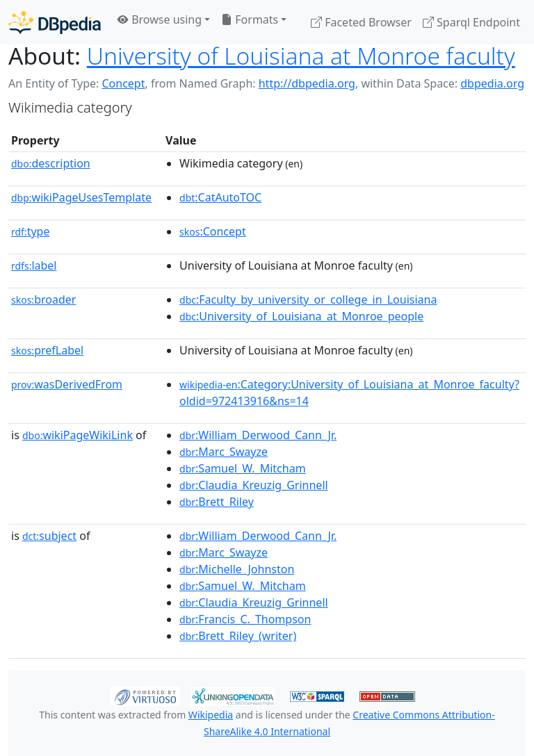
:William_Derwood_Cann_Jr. (258, 435)
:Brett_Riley (217, 502)
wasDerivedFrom (67, 384)
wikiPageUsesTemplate (81, 197)
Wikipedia (211, 715)
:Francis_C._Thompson (245, 619)
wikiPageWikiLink (78, 435)
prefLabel (47, 350)
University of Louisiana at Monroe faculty (301, 56)
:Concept (213, 231)
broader (43, 299)
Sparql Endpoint (471, 22)
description (51, 163)
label (34, 265)
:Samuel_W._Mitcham (243, 468)
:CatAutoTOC (220, 197)
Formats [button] (250, 19)
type (31, 231)
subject (49, 536)
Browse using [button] (160, 19)
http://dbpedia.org (307, 83)
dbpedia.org (492, 83)
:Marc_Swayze (224, 452)
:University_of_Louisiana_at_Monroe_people (301, 316)
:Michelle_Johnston (237, 569)
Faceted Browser (361, 22)
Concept (123, 83)
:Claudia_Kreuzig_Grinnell (254, 485)
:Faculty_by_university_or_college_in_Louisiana (308, 299)
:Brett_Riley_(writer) (238, 636)
